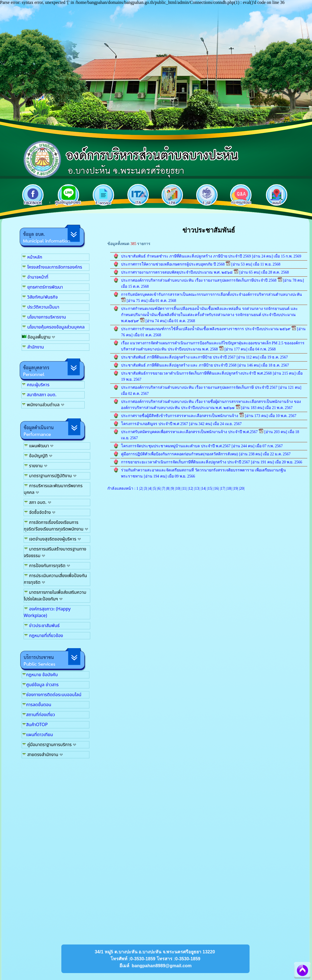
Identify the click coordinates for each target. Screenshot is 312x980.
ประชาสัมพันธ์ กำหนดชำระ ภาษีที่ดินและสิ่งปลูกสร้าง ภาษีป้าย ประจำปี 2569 (186, 256)
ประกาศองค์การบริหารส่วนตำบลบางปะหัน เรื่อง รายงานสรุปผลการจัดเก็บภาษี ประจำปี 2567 (199, 387)
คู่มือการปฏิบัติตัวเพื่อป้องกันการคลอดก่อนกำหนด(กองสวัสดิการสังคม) (179, 454)
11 (184, 488)
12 (190, 488)
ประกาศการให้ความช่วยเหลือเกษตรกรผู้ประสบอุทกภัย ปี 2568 (173, 264)
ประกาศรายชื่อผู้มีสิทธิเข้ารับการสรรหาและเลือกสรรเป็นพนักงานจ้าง (180, 416)
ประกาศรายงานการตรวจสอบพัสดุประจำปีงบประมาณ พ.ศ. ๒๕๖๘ (177, 272)
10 (178, 488)
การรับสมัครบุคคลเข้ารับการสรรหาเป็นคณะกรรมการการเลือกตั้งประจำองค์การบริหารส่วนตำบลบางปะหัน (212, 295)
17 (223, 488)
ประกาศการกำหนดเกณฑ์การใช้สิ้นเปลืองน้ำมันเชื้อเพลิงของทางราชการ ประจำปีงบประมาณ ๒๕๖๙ (206, 329)
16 (216, 488)
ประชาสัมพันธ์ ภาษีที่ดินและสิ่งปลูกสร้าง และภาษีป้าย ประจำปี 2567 (178, 357)
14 (203, 488)
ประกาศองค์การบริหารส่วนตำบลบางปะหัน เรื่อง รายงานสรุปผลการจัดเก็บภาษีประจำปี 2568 (199, 280)
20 (242, 488)
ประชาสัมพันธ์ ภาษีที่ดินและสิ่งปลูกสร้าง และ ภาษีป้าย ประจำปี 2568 (179, 365)
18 (229, 488)
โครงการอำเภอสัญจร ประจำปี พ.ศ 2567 (154, 424)
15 (210, 488)
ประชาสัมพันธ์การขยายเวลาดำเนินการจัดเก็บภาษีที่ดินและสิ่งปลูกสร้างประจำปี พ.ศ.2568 (196, 373)
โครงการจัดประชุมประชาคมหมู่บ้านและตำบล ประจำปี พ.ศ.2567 (176, 446)
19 (235, 488)
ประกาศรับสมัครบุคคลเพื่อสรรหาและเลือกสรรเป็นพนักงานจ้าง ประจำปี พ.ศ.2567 (189, 432)
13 (197, 488)
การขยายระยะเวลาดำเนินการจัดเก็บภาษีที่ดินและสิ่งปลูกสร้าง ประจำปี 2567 (185, 462)
